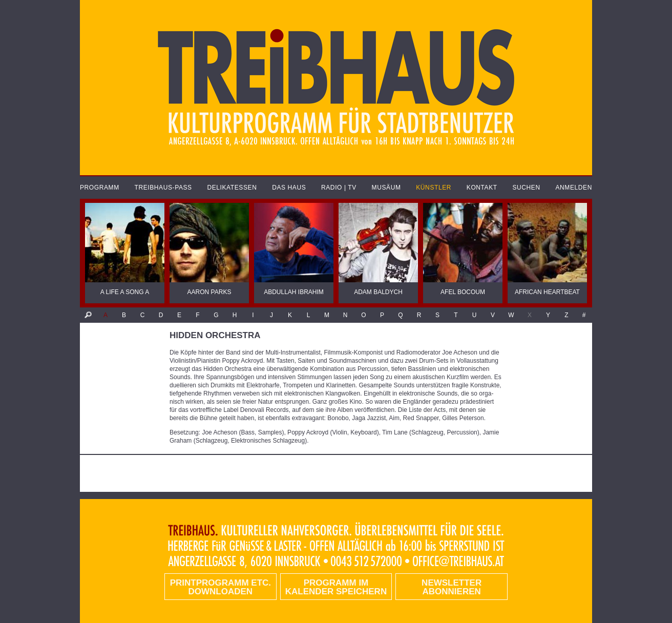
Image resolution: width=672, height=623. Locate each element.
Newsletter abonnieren (451, 587)
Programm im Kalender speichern (336, 587)
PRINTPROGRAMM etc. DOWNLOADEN (220, 587)
